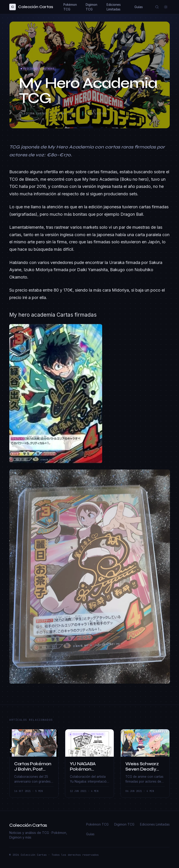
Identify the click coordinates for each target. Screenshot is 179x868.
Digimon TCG (91, 7)
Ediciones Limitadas (114, 7)
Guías (139, 7)
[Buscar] (157, 7)
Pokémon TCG (70, 7)
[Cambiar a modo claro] (166, 7)
